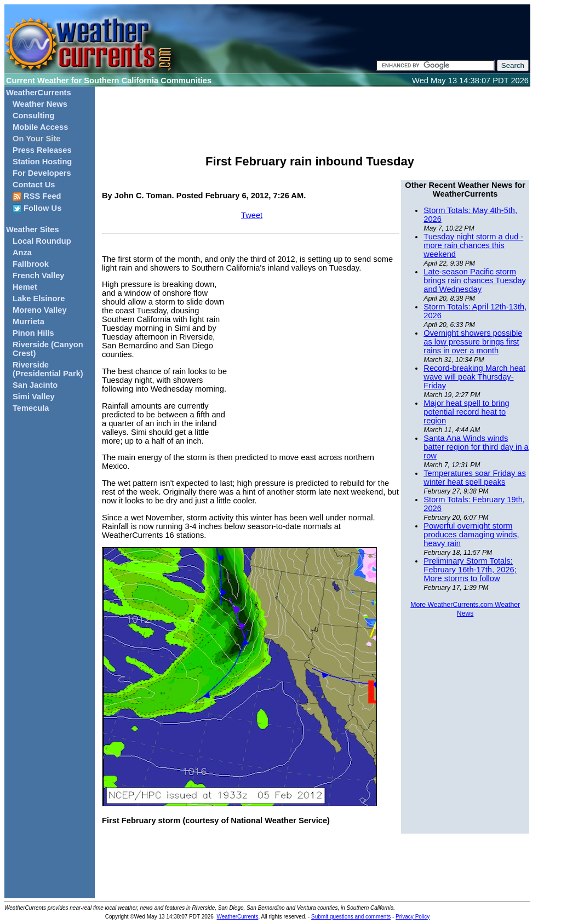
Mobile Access (40, 127)
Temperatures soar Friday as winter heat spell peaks (475, 478)
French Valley (39, 276)
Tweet (252, 215)
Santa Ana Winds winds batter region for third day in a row (476, 447)
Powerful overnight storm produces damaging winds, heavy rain (471, 535)
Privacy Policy (413, 917)
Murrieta (28, 322)
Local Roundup (42, 241)
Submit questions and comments (351, 917)
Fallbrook (31, 264)
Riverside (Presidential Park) (48, 369)
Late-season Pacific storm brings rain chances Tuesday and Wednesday (475, 280)
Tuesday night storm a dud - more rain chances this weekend (473, 245)
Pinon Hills (33, 333)
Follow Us (37, 208)
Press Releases (42, 150)
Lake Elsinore (39, 299)
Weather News (40, 104)
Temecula (31, 408)
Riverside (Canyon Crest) (48, 349)
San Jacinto (35, 385)
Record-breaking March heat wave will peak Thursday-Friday (474, 377)
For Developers (42, 173)
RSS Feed (37, 196)
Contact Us (34, 185)
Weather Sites (33, 229)
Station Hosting (42, 162)
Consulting (34, 116)
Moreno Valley (40, 310)
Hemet (25, 287)
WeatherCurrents (39, 93)
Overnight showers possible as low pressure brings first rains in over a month (473, 342)
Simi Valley (34, 397)
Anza (22, 252)
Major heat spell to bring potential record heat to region (466, 412)
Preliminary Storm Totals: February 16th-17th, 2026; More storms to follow (470, 570)
